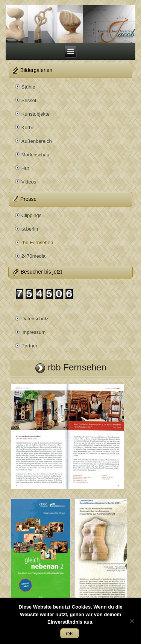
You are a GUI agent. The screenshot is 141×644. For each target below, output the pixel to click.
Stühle (28, 87)
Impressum (33, 332)
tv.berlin (30, 229)
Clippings (31, 215)
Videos (29, 182)
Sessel (29, 100)
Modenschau (35, 155)
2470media (33, 256)
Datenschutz (35, 319)
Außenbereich (37, 141)
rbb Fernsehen (37, 242)
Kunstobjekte (36, 114)
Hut (25, 168)
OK (70, 634)
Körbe (28, 128)
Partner (30, 346)
